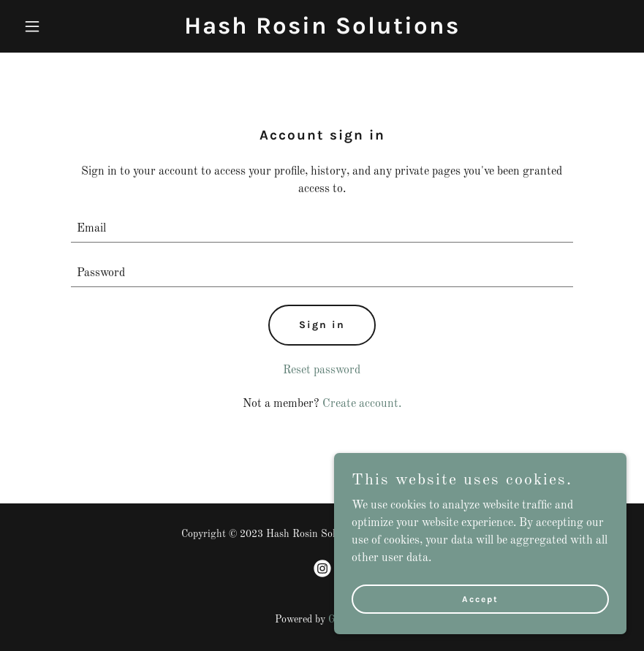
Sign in (322, 325)
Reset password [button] (322, 370)
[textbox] (322, 229)
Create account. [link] (362, 404)
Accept (480, 619)
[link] (322, 31)
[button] (63, 26)
